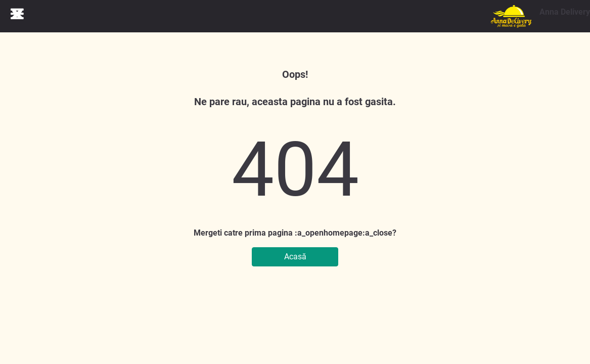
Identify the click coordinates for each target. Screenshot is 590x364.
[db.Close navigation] (17, 14)
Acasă (295, 257)
